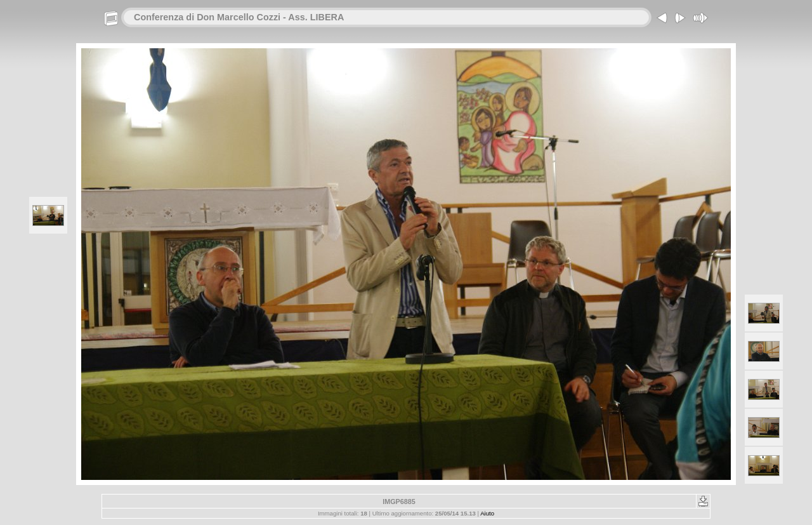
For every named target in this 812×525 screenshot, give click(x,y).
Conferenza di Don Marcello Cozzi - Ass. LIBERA (239, 17)
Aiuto (487, 513)
